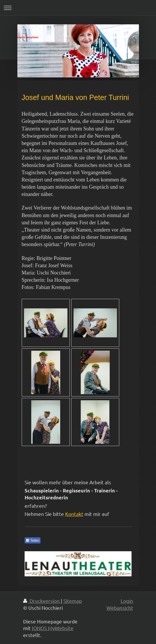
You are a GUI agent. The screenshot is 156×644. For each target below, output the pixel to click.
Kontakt (74, 514)
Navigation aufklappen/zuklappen (78, 8)
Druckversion (42, 601)
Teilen (33, 541)
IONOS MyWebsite (53, 628)
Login (127, 601)
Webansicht (120, 608)
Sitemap (73, 601)
